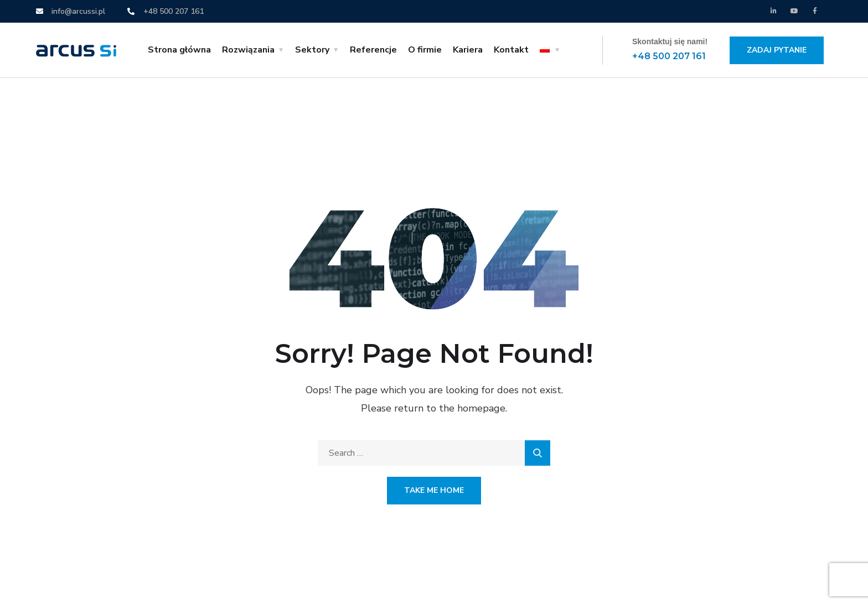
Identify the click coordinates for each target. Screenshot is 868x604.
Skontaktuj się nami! (670, 41)
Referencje (373, 50)
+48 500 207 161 (669, 56)
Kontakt (511, 50)
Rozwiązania (248, 50)
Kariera (468, 50)
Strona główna (179, 50)
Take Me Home (434, 490)
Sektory (312, 50)
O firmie (425, 50)
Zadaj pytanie (777, 50)
